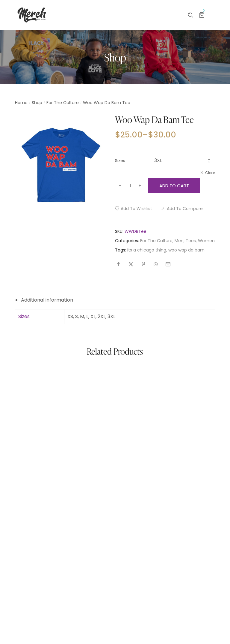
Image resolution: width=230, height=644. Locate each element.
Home (21, 103)
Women (206, 241)
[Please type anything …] (191, 15)
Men (179, 241)
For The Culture (63, 103)
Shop (37, 103)
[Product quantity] (130, 186)
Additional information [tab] (47, 300)
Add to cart (174, 186)
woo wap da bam (186, 250)
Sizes (120, 161)
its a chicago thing (147, 250)
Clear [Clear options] (210, 173)
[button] (134, 209)
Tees (191, 241)
